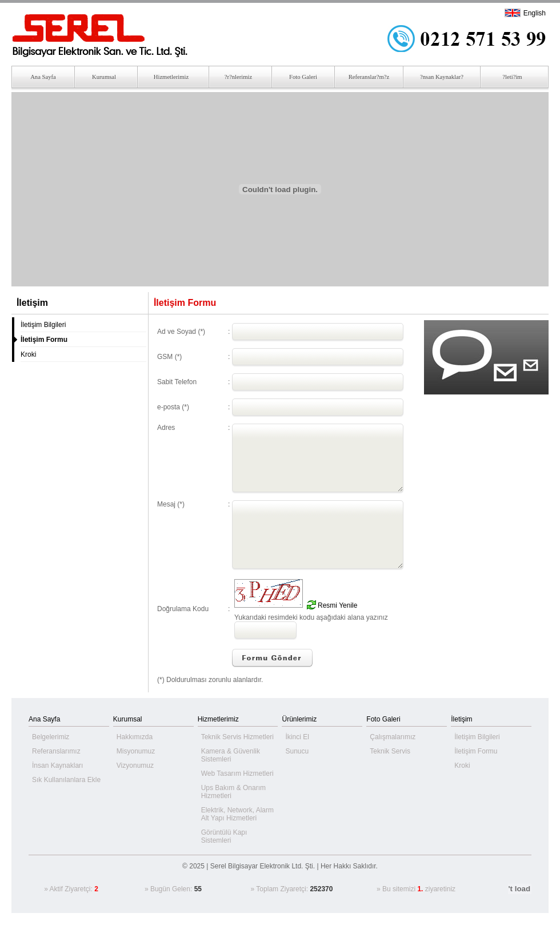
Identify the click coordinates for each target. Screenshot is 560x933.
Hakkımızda (135, 737)
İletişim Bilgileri (43, 325)
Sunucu (297, 751)
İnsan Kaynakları (57, 765)
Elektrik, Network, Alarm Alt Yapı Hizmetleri (237, 814)
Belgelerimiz (51, 737)
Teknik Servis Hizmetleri (237, 737)
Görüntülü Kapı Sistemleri (224, 836)
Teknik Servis (390, 751)
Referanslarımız (56, 751)
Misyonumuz (136, 751)
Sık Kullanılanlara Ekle (66, 780)
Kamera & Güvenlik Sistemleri (231, 755)
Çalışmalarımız (393, 737)
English (535, 13)
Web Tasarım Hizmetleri (237, 773)
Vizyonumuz (135, 765)
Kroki (28, 354)
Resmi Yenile (337, 605)
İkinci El (297, 737)
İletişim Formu (476, 751)
